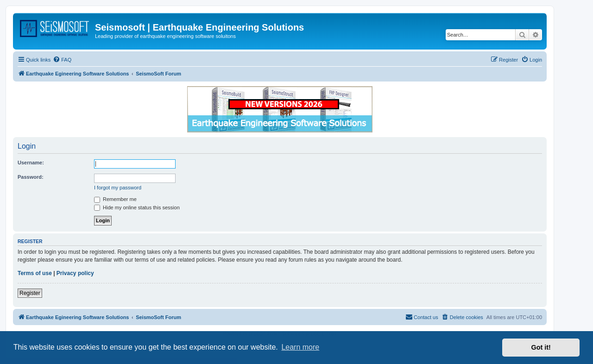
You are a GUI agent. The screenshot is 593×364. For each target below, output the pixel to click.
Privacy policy (75, 273)
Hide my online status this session (137, 207)
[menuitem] (62, 60)
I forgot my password (118, 188)
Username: (31, 163)
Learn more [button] (300, 347)
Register (30, 293)
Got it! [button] (541, 347)
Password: (31, 177)
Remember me (115, 199)
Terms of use (35, 273)
